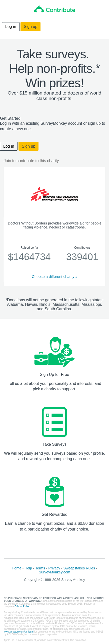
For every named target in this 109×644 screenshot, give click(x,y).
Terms (40, 568)
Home (16, 568)
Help (28, 568)
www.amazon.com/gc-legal (19, 632)
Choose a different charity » (55, 276)
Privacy (54, 568)
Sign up (30, 27)
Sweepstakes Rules (79, 568)
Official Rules (22, 606)
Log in (11, 27)
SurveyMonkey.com (54, 572)
